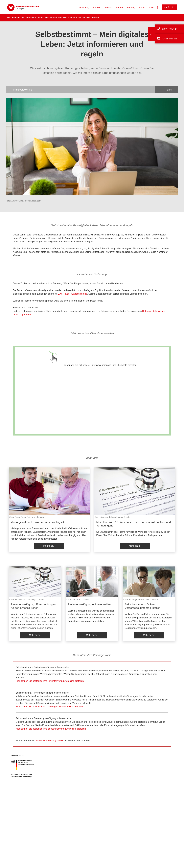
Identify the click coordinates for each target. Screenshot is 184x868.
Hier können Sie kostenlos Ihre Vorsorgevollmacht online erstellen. (49, 707)
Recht (142, 8)
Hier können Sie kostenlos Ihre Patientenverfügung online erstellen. (50, 681)
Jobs (151, 8)
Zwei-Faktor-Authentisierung (73, 294)
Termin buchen (169, 39)
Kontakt (97, 8)
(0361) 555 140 (169, 29)
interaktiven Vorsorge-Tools (50, 741)
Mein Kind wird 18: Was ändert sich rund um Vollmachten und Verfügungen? (134, 524)
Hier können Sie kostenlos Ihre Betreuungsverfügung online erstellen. (51, 729)
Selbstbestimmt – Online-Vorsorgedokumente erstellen (143, 606)
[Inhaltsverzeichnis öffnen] (80, 90)
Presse (109, 8)
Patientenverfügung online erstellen (89, 604)
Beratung (84, 8)
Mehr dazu (49, 546)
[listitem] (49, 510)
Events (120, 8)
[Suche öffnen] (158, 7)
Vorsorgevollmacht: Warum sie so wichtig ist (37, 522)
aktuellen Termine (90, 18)
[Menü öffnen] (169, 7)
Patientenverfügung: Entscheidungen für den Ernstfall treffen (33, 606)
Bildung (131, 8)
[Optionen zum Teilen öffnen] (167, 90)
